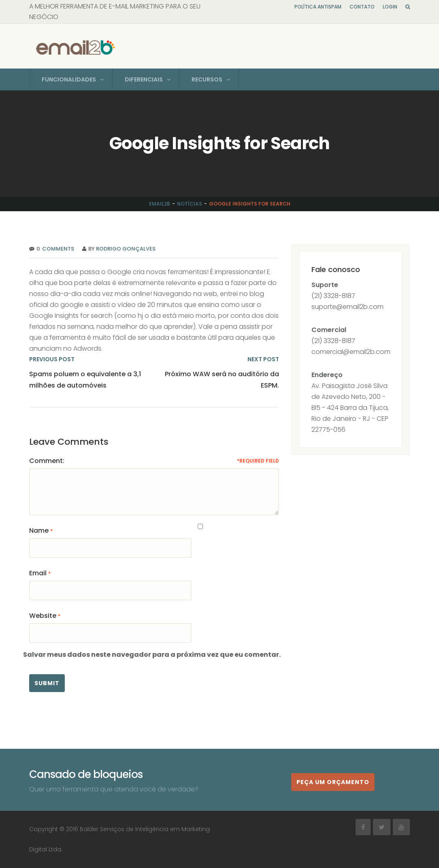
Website (43, 616)
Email (38, 573)
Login (390, 7)
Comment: (47, 461)
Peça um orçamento (333, 782)
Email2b (160, 204)
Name (39, 530)
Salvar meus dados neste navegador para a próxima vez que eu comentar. (152, 655)
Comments (57, 249)
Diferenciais (144, 79)
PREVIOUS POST (52, 359)
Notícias (190, 204)
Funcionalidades (69, 79)
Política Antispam (318, 7)
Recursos (207, 79)
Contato (362, 7)
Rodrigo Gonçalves (126, 249)
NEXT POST (263, 359)
